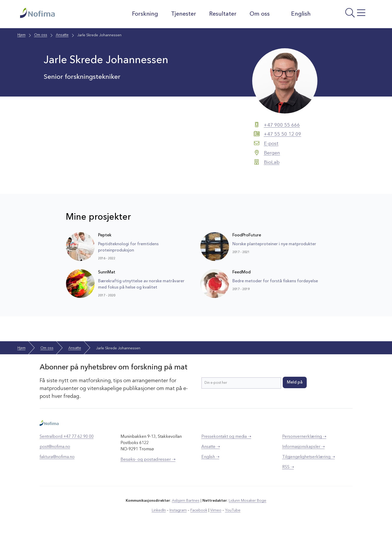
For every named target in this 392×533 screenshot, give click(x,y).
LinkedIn (160, 509)
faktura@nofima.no (57, 456)
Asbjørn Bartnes (186, 500)
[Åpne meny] (344, 15)
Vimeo (215, 509)
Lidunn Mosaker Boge (247, 500)
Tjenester (183, 14)
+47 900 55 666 (283, 125)
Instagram (179, 509)
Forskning (144, 14)
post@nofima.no (55, 446)
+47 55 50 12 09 (284, 134)
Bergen (272, 153)
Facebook (199, 509)
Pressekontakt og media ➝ (226, 436)
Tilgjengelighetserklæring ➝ (309, 456)
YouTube (231, 509)
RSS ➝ (288, 466)
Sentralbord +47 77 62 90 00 (67, 436)
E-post (272, 143)
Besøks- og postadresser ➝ (148, 459)
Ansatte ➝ (211, 446)
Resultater (222, 14)
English (296, 14)
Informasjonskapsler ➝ (303, 446)
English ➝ (210, 456)
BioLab (272, 162)
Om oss (259, 14)
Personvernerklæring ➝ (304, 436)
